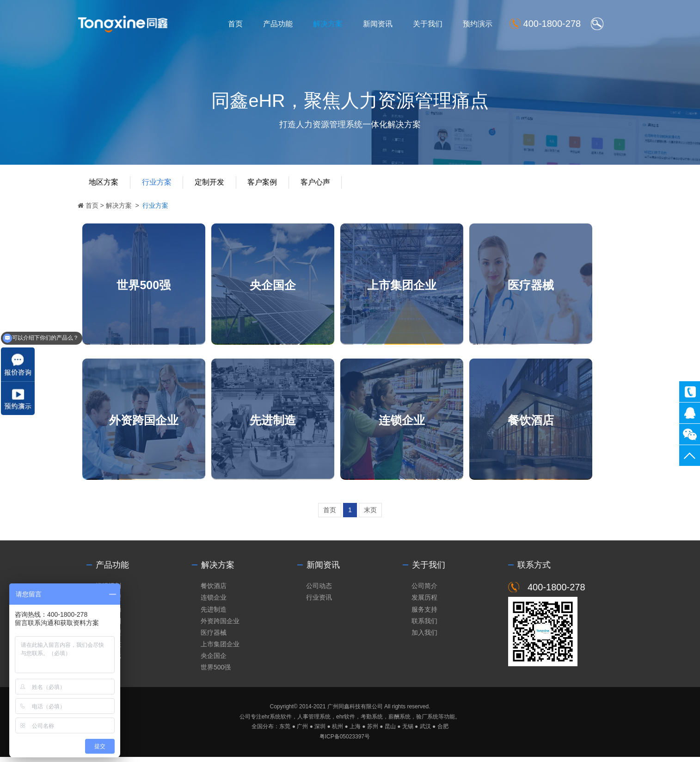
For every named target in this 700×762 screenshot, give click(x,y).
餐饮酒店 (542, 423)
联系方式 (534, 570)
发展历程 (424, 603)
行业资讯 (319, 603)
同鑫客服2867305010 (690, 413)
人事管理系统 (314, 722)
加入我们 (424, 638)
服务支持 (424, 614)
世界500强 (146, 286)
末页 (370, 515)
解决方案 (332, 24)
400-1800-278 (690, 392)
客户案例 (265, 184)
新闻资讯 (382, 24)
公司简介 (424, 591)
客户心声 (319, 184)
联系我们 (424, 626)
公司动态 (319, 591)
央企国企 (278, 286)
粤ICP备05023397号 (345, 742)
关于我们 (432, 24)
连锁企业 (410, 423)
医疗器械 (542, 286)
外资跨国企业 (146, 423)
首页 (239, 24)
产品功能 (282, 24)
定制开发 (212, 184)
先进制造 (278, 423)
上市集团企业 (410, 286)
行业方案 (159, 184)
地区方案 (106, 184)
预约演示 (482, 24)
